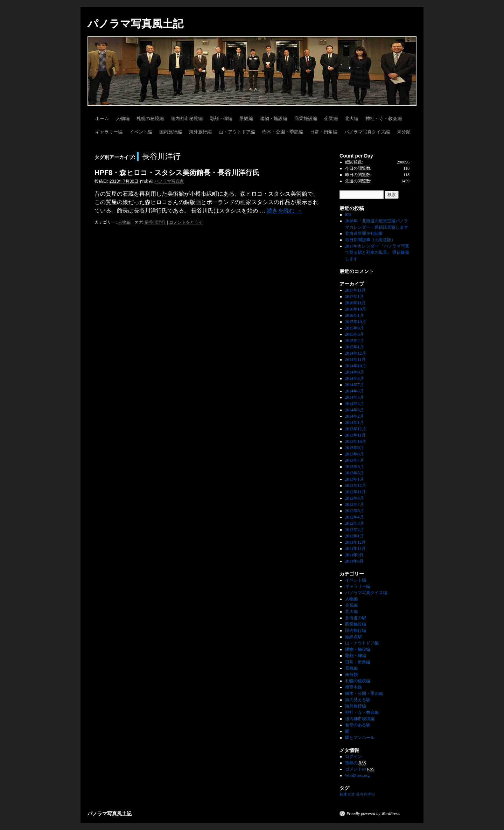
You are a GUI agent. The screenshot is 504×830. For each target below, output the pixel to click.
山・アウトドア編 (237, 132)
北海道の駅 (356, 618)
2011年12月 (356, 542)
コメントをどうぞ (186, 222)
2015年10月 (356, 322)
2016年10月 (356, 309)
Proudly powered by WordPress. (373, 814)
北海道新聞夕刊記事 (366, 233)
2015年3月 (355, 334)
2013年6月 (355, 467)
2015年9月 (355, 328)
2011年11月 (355, 549)
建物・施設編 (274, 118)
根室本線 (353, 687)
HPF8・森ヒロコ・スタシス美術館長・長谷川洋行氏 (177, 173)
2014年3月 (355, 410)
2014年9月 (355, 372)
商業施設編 (306, 118)
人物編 (123, 118)
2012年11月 (356, 492)
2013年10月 (356, 441)
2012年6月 (355, 511)
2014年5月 (355, 397)
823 (348, 215)
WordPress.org (357, 775)
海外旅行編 (200, 132)
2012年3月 (355, 523)
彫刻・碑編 (221, 118)
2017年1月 (355, 297)
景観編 (246, 118)
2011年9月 (355, 555)
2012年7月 (355, 504)
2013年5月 (355, 473)
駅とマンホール (360, 738)
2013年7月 (355, 460)
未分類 (404, 132)
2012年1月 (355, 536)
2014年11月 (356, 360)
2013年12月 (356, 429)
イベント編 (141, 132)
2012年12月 (356, 486)
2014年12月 (356, 353)
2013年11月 (356, 435)
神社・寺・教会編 (384, 118)
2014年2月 (355, 416)
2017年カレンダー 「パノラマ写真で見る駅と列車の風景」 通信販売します (377, 252)
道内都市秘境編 (187, 118)
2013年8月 (355, 454)
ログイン (353, 756)
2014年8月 (355, 378)
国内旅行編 (171, 132)
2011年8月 (355, 561)
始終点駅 (353, 637)
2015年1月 (355, 347)
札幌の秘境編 (150, 118)
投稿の (356, 763)
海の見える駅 (358, 700)
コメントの (360, 769)
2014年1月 (355, 423)
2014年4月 (355, 404)
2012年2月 (355, 530)
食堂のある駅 (358, 725)
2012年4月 (355, 517)
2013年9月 (355, 448)
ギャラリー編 (109, 132)
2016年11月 (356, 303)
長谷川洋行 (155, 222)
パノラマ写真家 (169, 181)
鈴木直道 (347, 794)
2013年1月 (355, 479)
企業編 (331, 118)
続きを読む (284, 211)
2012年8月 (355, 498)
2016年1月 (355, 315)
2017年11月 (356, 290)
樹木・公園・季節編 (283, 132)
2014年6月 (355, 391)
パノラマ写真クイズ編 (367, 132)
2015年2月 (355, 341)
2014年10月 (356, 366)
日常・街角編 (324, 132)
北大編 (352, 118)
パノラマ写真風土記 (135, 24)
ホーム (102, 118)
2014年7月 (355, 385)
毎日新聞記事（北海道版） (370, 240)
